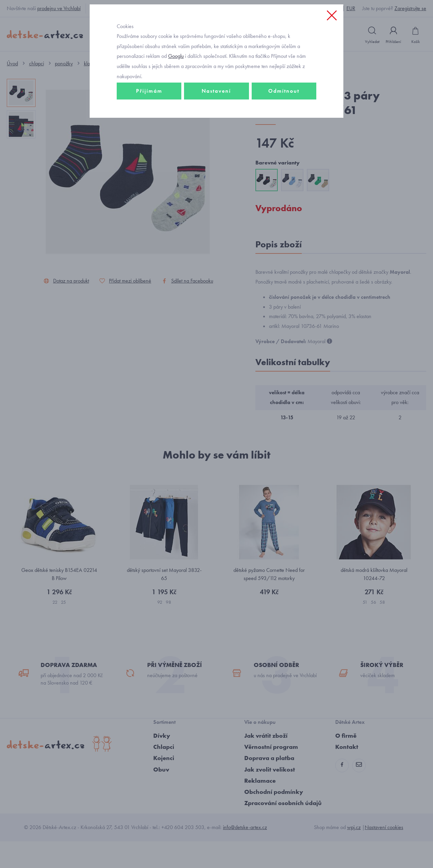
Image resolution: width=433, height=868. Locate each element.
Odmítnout (284, 138)
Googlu (176, 103)
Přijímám (149, 138)
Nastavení (216, 138)
